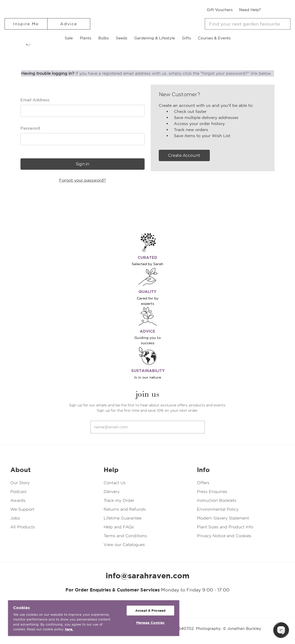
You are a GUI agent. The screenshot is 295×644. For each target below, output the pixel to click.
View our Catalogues (124, 545)
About (20, 470)
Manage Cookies (151, 623)
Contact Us (115, 483)
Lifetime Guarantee (122, 518)
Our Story (20, 483)
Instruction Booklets (217, 500)
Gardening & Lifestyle (155, 38)
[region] (94, 618)
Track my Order (119, 500)
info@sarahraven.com (148, 576)
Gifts (186, 38)
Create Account (184, 155)
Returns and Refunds (125, 509)
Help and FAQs (119, 527)
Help (111, 470)
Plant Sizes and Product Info (225, 527)
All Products (23, 527)
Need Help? (250, 10)
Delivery (112, 492)
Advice (69, 24)
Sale (69, 38)
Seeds (121, 38)
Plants (86, 38)
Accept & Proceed (150, 611)
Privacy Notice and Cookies (224, 536)
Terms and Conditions (125, 536)
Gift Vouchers (220, 10)
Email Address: (35, 100)
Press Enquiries (212, 492)
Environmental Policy (218, 509)
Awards (18, 500)
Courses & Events (214, 38)
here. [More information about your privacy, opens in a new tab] (69, 629)
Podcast (18, 492)
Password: (31, 128)
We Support (22, 509)
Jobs (15, 518)
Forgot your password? (83, 180)
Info (203, 470)
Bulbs (104, 38)
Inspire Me (26, 24)
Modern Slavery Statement (223, 518)
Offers (203, 483)
